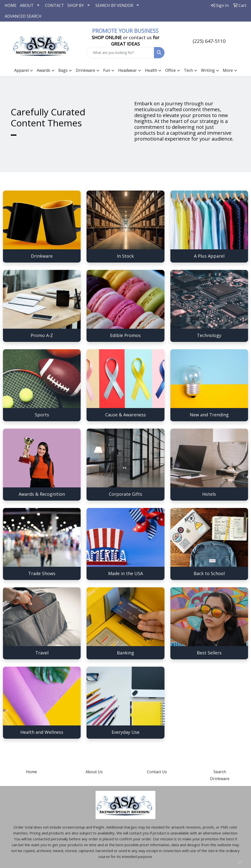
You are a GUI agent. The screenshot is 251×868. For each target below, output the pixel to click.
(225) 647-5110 (209, 41)
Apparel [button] (21, 70)
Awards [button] (44, 70)
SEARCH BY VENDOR (114, 5)
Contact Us (157, 772)
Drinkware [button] (85, 70)
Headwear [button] (127, 70)
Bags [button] (63, 70)
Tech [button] (188, 70)
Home (31, 772)
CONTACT (55, 5)
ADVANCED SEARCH (23, 16)
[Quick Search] (120, 53)
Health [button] (151, 70)
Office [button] (170, 70)
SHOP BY (76, 5)
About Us (94, 772)
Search (220, 772)
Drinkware (220, 779)
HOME (11, 5)
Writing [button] (208, 70)
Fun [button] (107, 70)
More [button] (228, 70)
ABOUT (27, 5)
